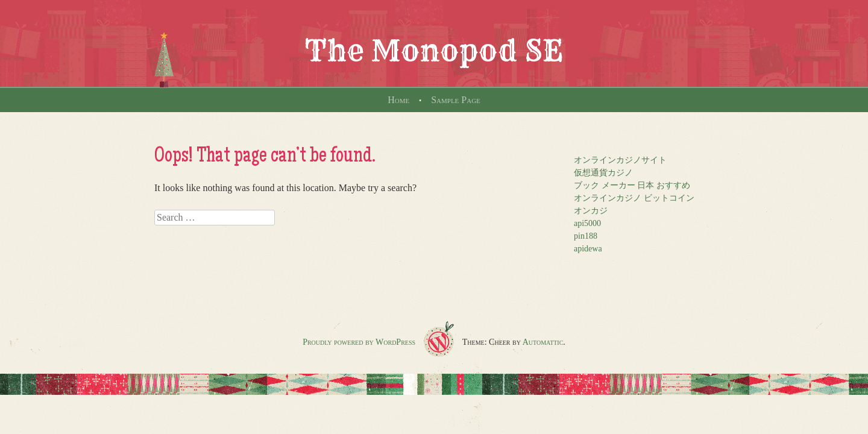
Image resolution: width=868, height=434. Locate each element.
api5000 (587, 223)
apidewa (588, 249)
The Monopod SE (434, 51)
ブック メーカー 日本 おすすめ (632, 185)
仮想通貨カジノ (603, 173)
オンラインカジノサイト (620, 160)
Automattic (543, 342)
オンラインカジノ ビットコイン (634, 198)
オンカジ (591, 211)
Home (398, 100)
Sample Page (456, 100)
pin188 (586, 236)
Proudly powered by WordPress (359, 342)
